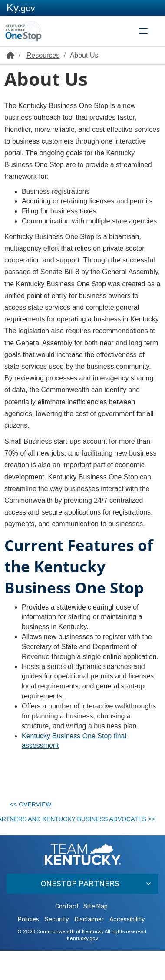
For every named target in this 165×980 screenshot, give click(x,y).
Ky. (21, 8)
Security (57, 949)
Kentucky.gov (82, 968)
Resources (43, 55)
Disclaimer (89, 949)
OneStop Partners (80, 912)
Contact (67, 936)
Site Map (96, 936)
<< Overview (35, 807)
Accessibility (127, 949)
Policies (28, 949)
